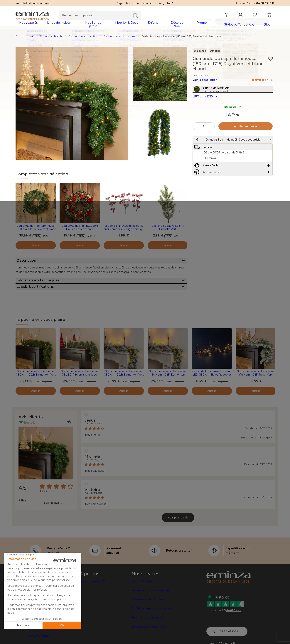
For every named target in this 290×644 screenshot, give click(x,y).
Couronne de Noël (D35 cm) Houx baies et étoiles (80, 230)
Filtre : (23, 524)
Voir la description (205, 82)
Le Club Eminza (142, 604)
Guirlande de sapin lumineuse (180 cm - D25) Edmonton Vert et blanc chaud (36, 398)
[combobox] (53, 526)
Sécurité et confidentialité (148, 641)
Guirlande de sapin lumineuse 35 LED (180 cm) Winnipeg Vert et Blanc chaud (80, 398)
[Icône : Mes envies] (271, 61)
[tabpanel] (113, 26)
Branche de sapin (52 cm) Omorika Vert (168, 230)
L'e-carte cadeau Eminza (148, 623)
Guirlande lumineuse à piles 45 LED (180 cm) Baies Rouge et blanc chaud (212, 398)
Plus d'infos (210, 178)
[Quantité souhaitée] (204, 137)
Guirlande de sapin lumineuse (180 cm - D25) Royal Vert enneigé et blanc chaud (256, 398)
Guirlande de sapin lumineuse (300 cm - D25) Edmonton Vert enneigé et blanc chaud (168, 398)
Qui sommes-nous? (92, 604)
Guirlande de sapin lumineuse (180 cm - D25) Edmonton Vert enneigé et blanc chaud (124, 398)
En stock (233, 117)
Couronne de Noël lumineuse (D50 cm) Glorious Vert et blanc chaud (36, 231)
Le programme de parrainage (150, 613)
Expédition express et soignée (151, 632)
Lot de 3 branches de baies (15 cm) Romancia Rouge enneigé (124, 230)
